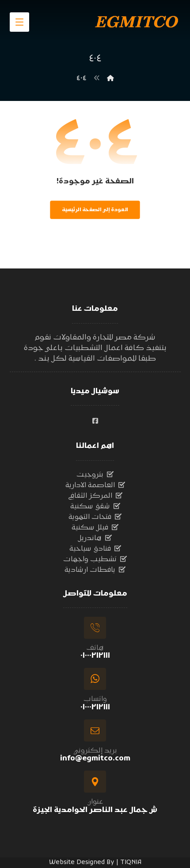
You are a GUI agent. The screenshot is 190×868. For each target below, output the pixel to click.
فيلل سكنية (95, 528)
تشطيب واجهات (95, 559)
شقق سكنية (95, 507)
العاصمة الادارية (95, 485)
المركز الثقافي (95, 496)
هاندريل (95, 538)
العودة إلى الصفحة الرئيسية (95, 210)
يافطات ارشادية (95, 570)
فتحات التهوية (95, 517)
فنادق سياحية (95, 549)
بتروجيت (95, 475)
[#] (95, 421)
